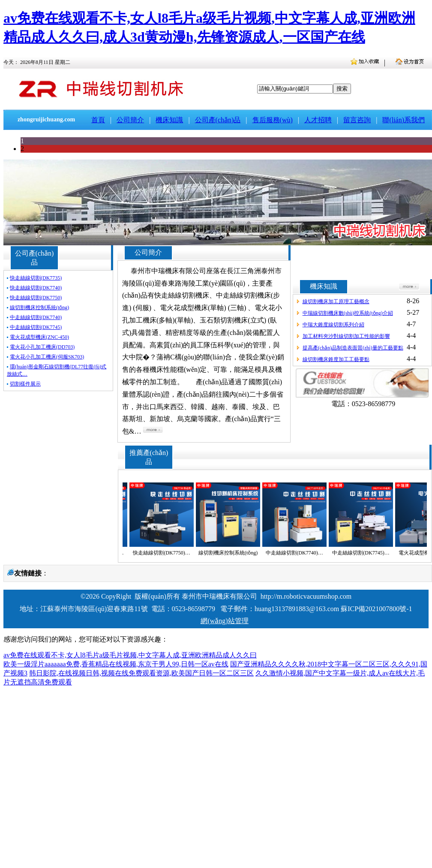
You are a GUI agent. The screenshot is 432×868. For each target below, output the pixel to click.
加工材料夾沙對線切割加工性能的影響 (346, 336)
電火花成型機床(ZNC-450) (39, 337)
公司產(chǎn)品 (218, 120)
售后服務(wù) (273, 120)
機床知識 (169, 120)
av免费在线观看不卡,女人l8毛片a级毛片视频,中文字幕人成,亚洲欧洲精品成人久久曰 (130, 655)
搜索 (342, 89)
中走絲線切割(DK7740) (36, 317)
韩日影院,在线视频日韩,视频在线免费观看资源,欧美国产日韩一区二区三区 (141, 673)
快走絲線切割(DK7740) (36, 288)
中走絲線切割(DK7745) (36, 327)
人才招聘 (318, 120)
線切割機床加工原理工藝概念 (336, 301)
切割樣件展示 (25, 384)
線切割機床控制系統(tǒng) (39, 307)
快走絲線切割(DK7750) (36, 298)
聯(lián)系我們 (403, 120)
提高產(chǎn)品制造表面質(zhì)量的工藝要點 (353, 348)
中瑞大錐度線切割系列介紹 (333, 325)
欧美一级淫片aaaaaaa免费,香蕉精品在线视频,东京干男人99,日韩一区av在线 (116, 664)
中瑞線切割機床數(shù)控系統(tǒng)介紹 (348, 313)
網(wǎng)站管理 (224, 621)
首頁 (98, 120)
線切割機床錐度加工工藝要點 (336, 359)
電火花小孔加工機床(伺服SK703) (47, 357)
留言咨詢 (357, 120)
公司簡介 (130, 120)
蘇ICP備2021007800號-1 (376, 609)
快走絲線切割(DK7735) (36, 278)
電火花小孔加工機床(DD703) (42, 347)
